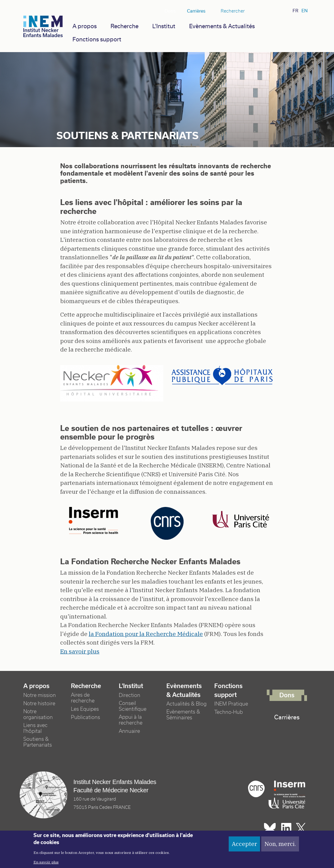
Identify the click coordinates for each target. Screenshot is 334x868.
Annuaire (129, 731)
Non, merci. (280, 845)
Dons (170, 11)
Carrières (196, 11)
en (305, 11)
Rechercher (233, 11)
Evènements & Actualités (222, 26)
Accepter (244, 845)
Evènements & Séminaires (183, 715)
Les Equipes (85, 709)
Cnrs (256, 789)
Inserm (289, 789)
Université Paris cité (285, 803)
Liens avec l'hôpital (35, 728)
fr (295, 11)
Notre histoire (39, 704)
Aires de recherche (83, 698)
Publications (85, 717)
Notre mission (40, 695)
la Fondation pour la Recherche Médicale (146, 634)
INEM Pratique (231, 704)
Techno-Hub (229, 712)
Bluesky (258, 11)
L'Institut (164, 26)
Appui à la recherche (131, 720)
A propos (85, 26)
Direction (130, 695)
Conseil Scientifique (133, 706)
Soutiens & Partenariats (38, 742)
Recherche (124, 26)
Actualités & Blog (186, 704)
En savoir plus (80, 651)
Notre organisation (38, 714)
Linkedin (268, 11)
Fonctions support (97, 39)
